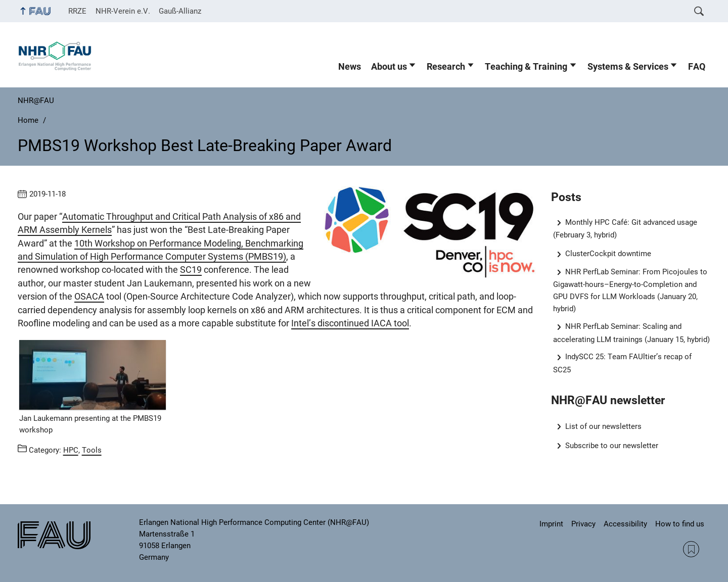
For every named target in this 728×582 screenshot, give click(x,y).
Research (446, 67)
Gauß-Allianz (180, 11)
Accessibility (625, 524)
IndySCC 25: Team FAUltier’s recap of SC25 (623, 363)
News (350, 67)
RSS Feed (691, 549)
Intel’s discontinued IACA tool (350, 323)
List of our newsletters (603, 426)
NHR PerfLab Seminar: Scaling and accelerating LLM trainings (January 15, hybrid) (631, 333)
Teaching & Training (526, 67)
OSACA (89, 297)
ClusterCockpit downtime (608, 254)
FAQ (697, 67)
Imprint (551, 524)
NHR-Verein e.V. (123, 11)
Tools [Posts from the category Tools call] (92, 450)
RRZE (77, 11)
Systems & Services (628, 67)
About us (389, 67)
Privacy (583, 524)
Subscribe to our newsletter (612, 446)
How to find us (680, 524)
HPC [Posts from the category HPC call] (71, 450)
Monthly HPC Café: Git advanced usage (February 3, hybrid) (625, 229)
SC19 (191, 270)
